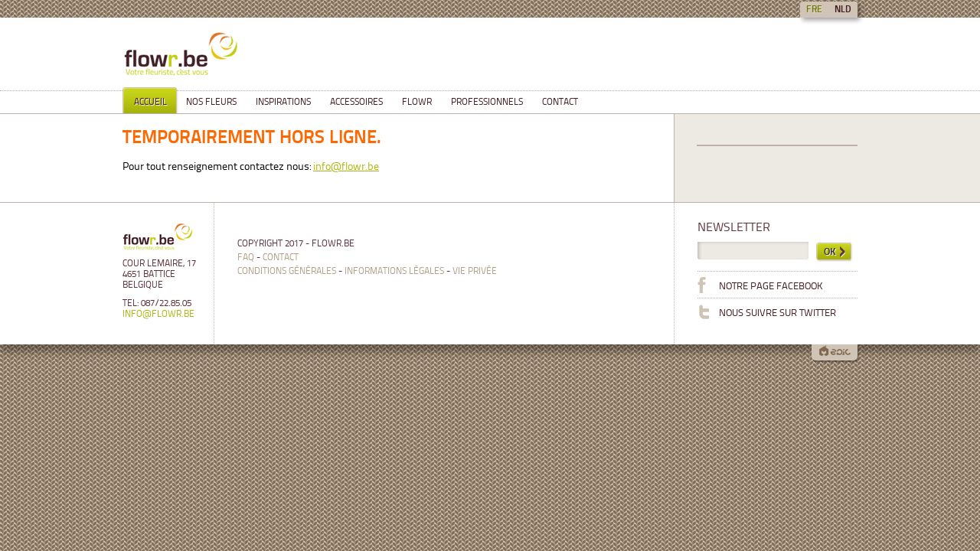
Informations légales (394, 272)
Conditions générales (287, 272)
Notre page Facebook (760, 285)
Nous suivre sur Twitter (767, 311)
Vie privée (475, 272)
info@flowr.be (346, 167)
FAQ (246, 258)
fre (814, 10)
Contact (281, 258)
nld (843, 10)
